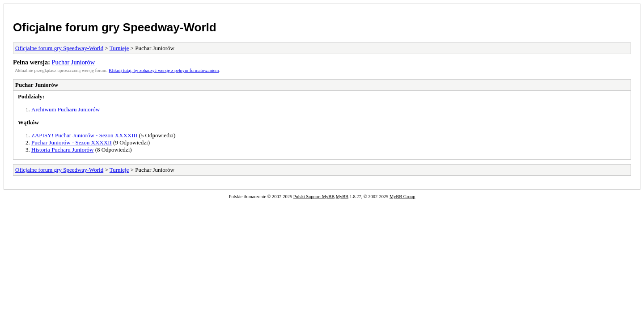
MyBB (342, 197)
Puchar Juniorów (74, 62)
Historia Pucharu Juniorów (62, 150)
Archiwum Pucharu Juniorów (66, 109)
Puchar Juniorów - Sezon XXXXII (72, 142)
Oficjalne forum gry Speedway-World (115, 27)
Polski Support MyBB (314, 197)
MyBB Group (402, 197)
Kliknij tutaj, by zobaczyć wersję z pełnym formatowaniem (164, 70)
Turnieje (119, 48)
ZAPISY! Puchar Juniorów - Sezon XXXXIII (84, 135)
